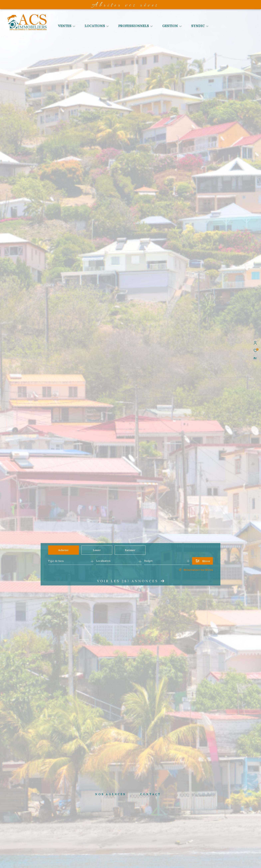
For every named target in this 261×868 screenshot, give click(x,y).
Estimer (130, 550)
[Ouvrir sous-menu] (74, 26)
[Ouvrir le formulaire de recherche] (202, 561)
